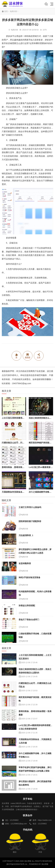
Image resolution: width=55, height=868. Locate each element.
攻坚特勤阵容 (25, 563)
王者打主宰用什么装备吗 (30, 507)
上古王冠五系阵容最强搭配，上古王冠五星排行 (23, 418)
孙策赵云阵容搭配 (27, 606)
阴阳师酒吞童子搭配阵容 (30, 521)
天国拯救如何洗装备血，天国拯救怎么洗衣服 (22, 492)
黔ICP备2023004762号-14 (17, 864)
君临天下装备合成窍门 (29, 620)
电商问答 (13, 11)
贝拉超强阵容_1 (26, 535)
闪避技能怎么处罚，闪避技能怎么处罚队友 (21, 443)
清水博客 (12, 4)
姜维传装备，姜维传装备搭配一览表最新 (20, 467)
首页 (6, 11)
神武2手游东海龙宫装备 (29, 577)
